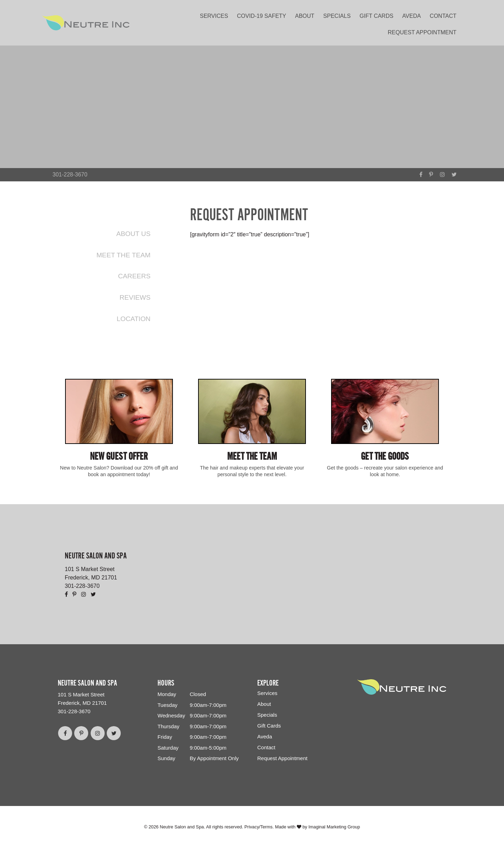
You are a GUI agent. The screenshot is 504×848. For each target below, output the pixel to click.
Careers (134, 276)
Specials (337, 16)
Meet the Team (123, 255)
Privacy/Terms (258, 827)
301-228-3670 (70, 175)
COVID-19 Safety (261, 16)
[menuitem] (216, 15)
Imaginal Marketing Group (334, 827)
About (305, 16)
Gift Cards (376, 16)
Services (214, 16)
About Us (133, 234)
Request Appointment (422, 32)
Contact (443, 16)
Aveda (411, 16)
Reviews (135, 297)
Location (134, 319)
